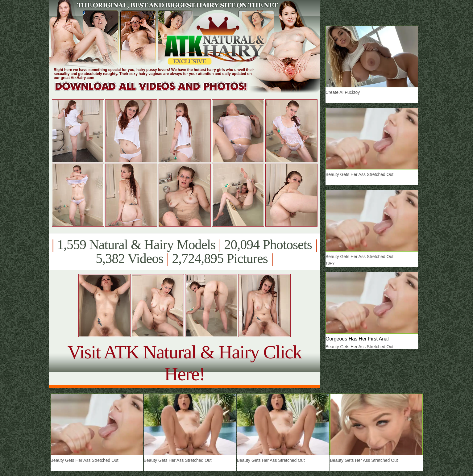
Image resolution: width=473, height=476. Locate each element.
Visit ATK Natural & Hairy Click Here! (184, 363)
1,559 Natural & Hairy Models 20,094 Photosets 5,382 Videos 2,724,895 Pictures (184, 252)
